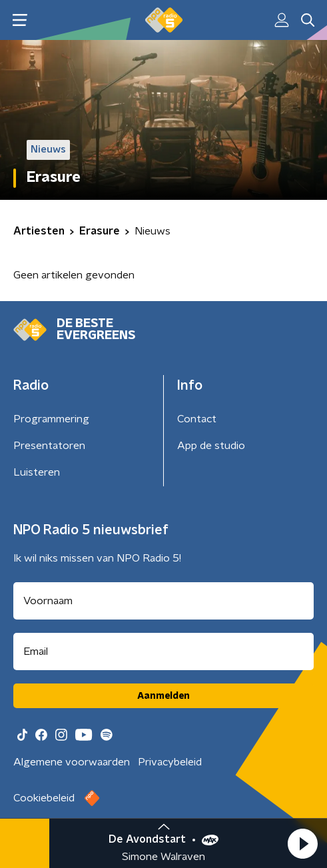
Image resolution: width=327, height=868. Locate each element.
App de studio (211, 446)
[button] (302, 843)
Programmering (51, 419)
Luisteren (37, 472)
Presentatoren (49, 446)
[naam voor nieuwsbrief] (163, 601)
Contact (197, 419)
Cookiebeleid (44, 798)
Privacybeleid (170, 762)
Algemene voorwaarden (72, 762)
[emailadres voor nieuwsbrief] (163, 651)
